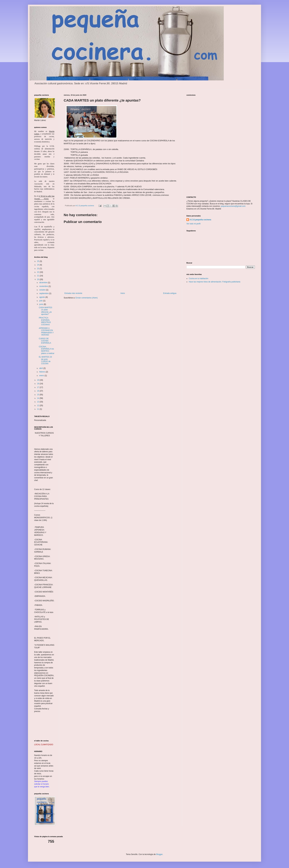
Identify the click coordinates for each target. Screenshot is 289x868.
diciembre (44, 283)
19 (38, 380)
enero (42, 376)
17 (38, 387)
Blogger (159, 854)
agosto (42, 297)
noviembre (44, 286)
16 (38, 391)
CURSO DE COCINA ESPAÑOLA (45, 341)
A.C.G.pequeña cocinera (200, 220)
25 (38, 261)
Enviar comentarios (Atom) (87, 298)
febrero (42, 372)
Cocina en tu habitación (198, 279)
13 (38, 402)
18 (38, 384)
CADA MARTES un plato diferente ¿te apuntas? (46, 311)
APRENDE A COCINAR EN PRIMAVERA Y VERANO (46, 332)
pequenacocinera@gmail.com (233, 206)
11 (38, 409)
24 (38, 265)
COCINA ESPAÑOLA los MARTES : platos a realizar (47, 350)
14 (38, 398)
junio (42, 304)
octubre (43, 290)
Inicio (123, 293)
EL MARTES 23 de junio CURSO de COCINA (45, 360)
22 (38, 272)
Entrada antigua (170, 293)
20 (38, 279)
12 (38, 406)
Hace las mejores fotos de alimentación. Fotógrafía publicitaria (215, 282)
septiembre (44, 293)
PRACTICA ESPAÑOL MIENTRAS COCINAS (45, 321)
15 (38, 395)
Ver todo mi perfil (193, 224)
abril (41, 368)
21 (38, 276)
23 (38, 269)
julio (41, 301)
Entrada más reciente (73, 293)
